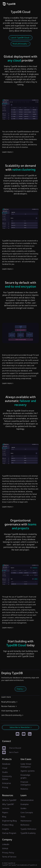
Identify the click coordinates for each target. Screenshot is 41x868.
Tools (23, 817)
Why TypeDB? (8, 804)
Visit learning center (10, 711)
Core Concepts (27, 813)
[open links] (37, 4)
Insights (6, 829)
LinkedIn (6, 844)
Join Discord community (11, 715)
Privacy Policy (8, 853)
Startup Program (9, 833)
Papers (5, 813)
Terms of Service (9, 857)
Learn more (7, 152)
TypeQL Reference (28, 829)
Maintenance (26, 821)
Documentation (27, 800)
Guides (23, 808)
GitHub (5, 848)
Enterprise (7, 783)
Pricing (5, 787)
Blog (4, 817)
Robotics (24, 789)
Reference (25, 825)
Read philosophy (9, 702)
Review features (8, 706)
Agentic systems (28, 771)
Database (6, 764)
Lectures (6, 808)
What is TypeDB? (9, 800)
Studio (5, 772)
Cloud (5, 768)
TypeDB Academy (28, 833)
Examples (25, 804)
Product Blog (8, 825)
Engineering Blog (9, 821)
